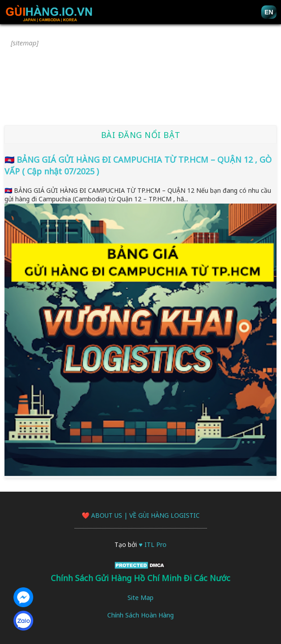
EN (269, 12)
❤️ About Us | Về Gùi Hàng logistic (141, 515)
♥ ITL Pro (152, 544)
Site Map (140, 597)
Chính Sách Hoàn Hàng (140, 615)
